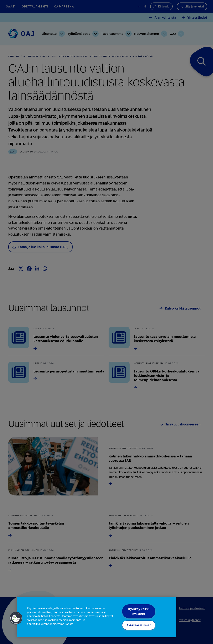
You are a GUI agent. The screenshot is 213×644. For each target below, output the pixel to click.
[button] (16, 618)
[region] (97, 617)
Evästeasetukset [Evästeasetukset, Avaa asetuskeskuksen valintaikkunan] (139, 625)
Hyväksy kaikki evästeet (139, 611)
